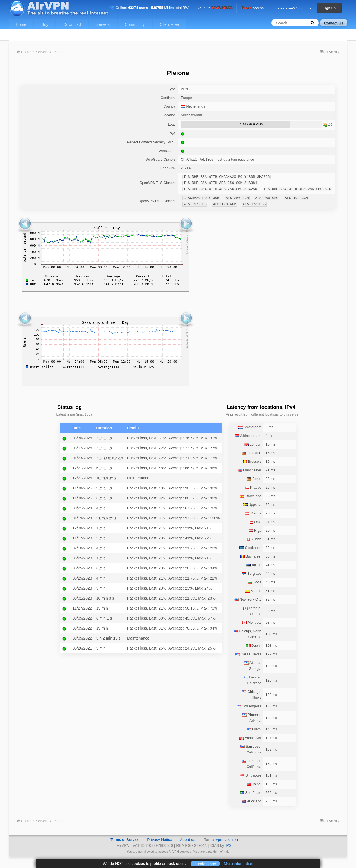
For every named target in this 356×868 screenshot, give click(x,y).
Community (135, 24)
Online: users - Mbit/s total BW (149, 8)
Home (21, 24)
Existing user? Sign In (292, 8)
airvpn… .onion (225, 840)
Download (72, 24)
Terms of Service (125, 840)
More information (238, 864)
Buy (45, 24)
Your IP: (215, 8)
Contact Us (334, 23)
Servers (103, 24)
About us (188, 840)
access (252, 8)
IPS (228, 845)
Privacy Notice (160, 840)
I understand (205, 864)
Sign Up (329, 8)
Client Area (169, 24)
